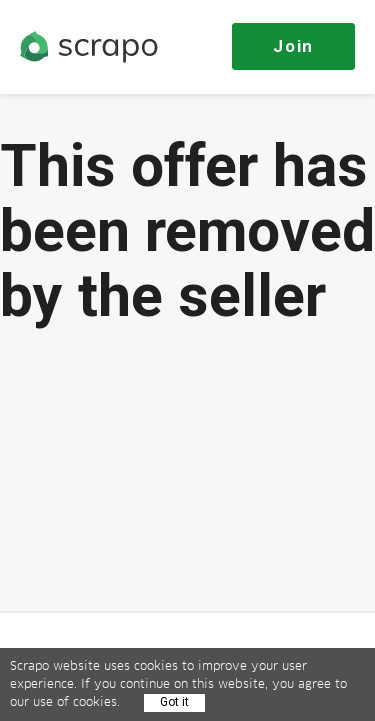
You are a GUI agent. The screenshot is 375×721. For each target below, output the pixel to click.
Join (293, 46)
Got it (174, 702)
